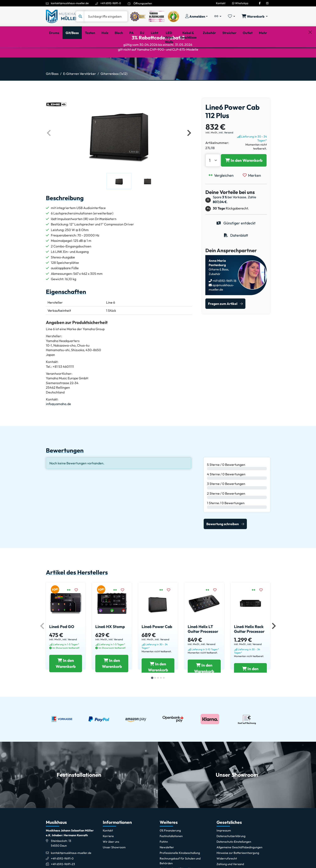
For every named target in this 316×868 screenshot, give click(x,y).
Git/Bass (52, 91)
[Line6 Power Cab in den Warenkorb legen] (158, 694)
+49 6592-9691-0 (111, 3)
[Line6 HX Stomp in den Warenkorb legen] (112, 694)
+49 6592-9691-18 (224, 303)
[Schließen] (310, 54)
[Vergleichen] (222, 197)
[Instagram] (267, 3)
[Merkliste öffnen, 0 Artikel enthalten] (231, 16)
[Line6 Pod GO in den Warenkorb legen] (66, 694)
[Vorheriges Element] (49, 155)
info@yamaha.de (58, 426)
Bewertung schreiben (223, 546)
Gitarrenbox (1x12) (114, 91)
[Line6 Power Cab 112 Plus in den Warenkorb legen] (244, 182)
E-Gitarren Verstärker (80, 91)
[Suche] (106, 16)
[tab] (152, 714)
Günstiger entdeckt (236, 245)
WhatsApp (240, 3)
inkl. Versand (226, 154)
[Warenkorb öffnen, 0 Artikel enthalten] (255, 16)
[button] (119, 203)
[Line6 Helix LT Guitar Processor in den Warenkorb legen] (204, 694)
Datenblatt (236, 257)
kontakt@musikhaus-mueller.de (70, 3)
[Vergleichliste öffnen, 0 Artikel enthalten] (218, 16)
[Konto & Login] (196, 16)
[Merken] (253, 197)
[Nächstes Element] (189, 155)
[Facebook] (260, 3)
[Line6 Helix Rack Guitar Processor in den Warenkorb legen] (250, 694)
